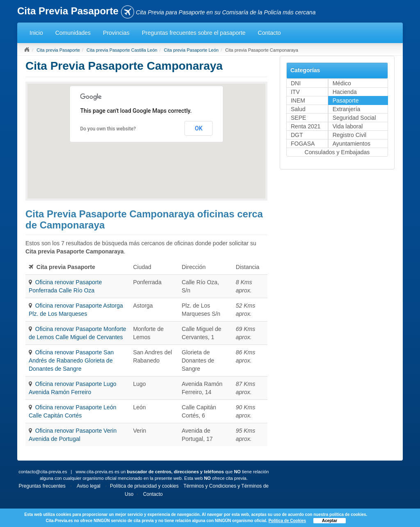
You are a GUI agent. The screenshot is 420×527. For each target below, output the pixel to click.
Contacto (269, 33)
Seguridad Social (354, 118)
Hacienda (345, 92)
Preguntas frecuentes (42, 486)
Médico (342, 83)
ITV (295, 92)
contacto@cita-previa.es (43, 472)
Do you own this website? (108, 129)
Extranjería (347, 109)
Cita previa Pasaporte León (191, 50)
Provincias (116, 33)
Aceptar (330, 521)
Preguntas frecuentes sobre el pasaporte (194, 33)
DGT (297, 135)
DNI (296, 83)
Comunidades (73, 33)
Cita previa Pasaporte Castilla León (122, 50)
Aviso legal (89, 486)
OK (199, 128)
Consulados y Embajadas (337, 152)
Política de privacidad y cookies (144, 486)
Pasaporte (346, 100)
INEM (298, 100)
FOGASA (303, 144)
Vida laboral (348, 126)
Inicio (36, 33)
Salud (298, 109)
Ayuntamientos (352, 144)
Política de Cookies (287, 521)
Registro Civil (349, 135)
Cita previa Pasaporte (58, 50)
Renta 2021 (306, 126)
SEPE (298, 118)
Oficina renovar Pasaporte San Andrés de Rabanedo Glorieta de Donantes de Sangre (71, 360)
